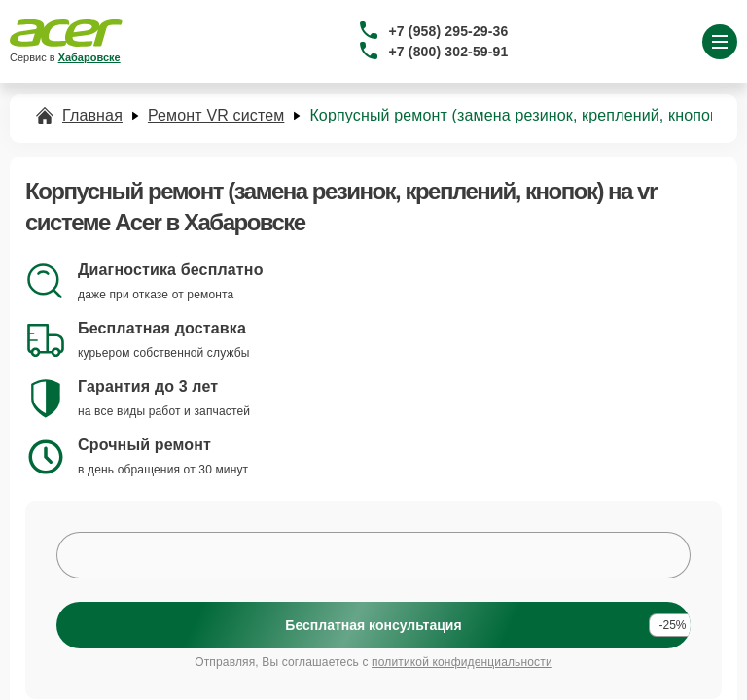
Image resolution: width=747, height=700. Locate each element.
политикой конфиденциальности (462, 662)
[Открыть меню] (720, 42)
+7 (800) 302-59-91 (449, 52)
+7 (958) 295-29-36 (449, 31)
